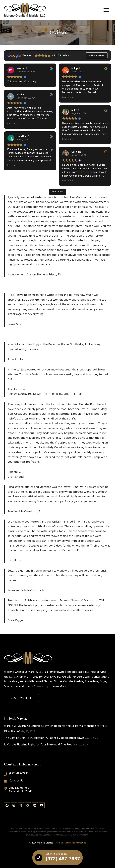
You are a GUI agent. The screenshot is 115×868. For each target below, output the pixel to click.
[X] (21, 805)
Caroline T (77, 152)
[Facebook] (7, 805)
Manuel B (22, 69)
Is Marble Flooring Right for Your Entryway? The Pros (38, 745)
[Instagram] (14, 805)
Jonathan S (23, 136)
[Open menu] (106, 10)
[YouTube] (42, 805)
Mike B (75, 110)
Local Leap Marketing (75, 843)
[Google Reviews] (28, 805)
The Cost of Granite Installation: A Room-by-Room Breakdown (44, 738)
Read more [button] (13, 124)
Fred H (20, 95)
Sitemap (59, 843)
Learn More (59, 686)
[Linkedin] (35, 805)
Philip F (76, 69)
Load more (58, 192)
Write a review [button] (97, 56)
